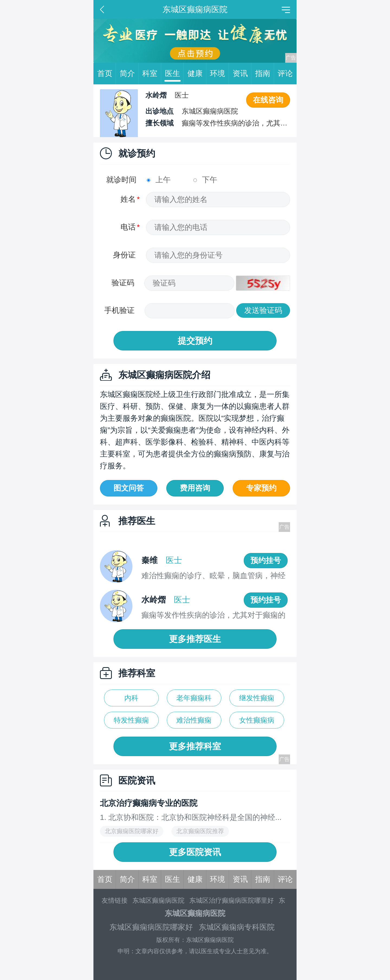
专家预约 (261, 488)
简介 (129, 74)
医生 (174, 74)
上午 (159, 180)
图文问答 (129, 488)
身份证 (124, 255)
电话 (128, 227)
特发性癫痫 (131, 720)
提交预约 (195, 341)
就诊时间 (121, 180)
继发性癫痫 (257, 698)
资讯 (242, 74)
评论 (285, 73)
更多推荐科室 (195, 746)
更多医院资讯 (195, 852)
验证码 (123, 283)
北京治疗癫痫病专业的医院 (149, 803)
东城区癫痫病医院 (158, 900)
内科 (131, 698)
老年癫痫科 (194, 698)
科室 (152, 74)
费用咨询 (195, 488)
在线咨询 (268, 100)
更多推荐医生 (195, 639)
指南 (265, 74)
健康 (197, 74)
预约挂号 (266, 560)
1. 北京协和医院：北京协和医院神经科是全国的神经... (191, 817)
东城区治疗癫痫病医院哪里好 (232, 900)
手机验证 (119, 310)
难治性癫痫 (194, 720)
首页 (107, 74)
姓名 (128, 199)
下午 (205, 180)
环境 (219, 74)
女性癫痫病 (257, 720)
